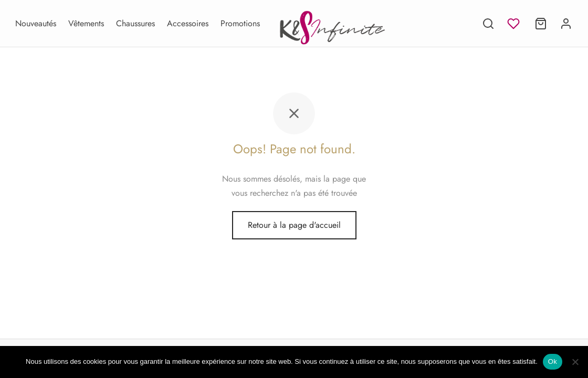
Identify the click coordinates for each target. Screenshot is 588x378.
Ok (553, 361)
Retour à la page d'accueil (294, 225)
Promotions (240, 23)
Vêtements (86, 23)
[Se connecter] (566, 24)
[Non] (575, 362)
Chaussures (135, 23)
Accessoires (188, 23)
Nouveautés (36, 23)
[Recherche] (488, 24)
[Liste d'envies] (514, 24)
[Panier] (541, 24)
